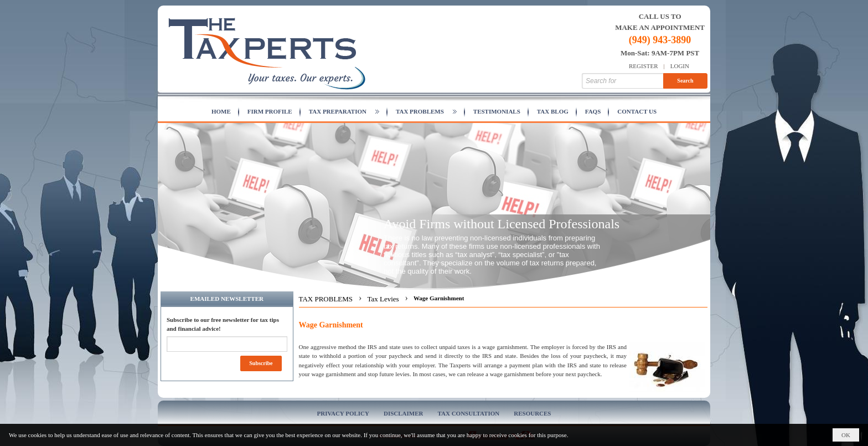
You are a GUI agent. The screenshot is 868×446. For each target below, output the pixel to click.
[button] (344, 112)
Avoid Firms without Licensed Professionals (502, 224)
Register (644, 66)
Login (680, 66)
